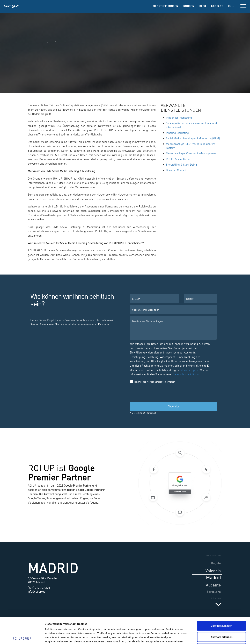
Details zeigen (189, 637)
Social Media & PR (125, 71)
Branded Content (176, 170)
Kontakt (217, 6)
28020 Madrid (36, 582)
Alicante (213, 585)
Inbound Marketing (177, 133)
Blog (203, 6)
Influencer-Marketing (179, 118)
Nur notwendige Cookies (222, 622)
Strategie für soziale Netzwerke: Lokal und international (191, 125)
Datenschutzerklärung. (186, 374)
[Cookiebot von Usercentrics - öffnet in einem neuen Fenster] (22, 637)
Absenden (174, 406)
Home (82, 71)
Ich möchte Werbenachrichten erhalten (153, 382)
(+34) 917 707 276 (39, 588)
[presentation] (156, 392)
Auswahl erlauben (222, 611)
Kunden (189, 6)
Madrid (53, 567)
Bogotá (216, 563)
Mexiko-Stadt (214, 555)
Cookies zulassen (222, 599)
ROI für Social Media (178, 159)
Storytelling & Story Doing (181, 164)
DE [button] (231, 6)
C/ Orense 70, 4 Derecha (42, 578)
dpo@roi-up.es (190, 370)
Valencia (213, 571)
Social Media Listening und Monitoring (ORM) (193, 138)
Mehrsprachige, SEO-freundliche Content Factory (191, 146)
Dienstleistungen (165, 6)
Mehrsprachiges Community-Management (191, 153)
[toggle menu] (243, 6)
